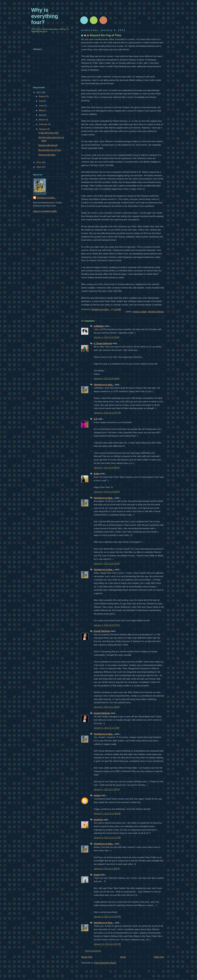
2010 (39, 167)
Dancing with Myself (48, 145)
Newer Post (87, 957)
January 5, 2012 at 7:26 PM (107, 789)
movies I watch (140, 312)
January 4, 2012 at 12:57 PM (107, 413)
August (42, 96)
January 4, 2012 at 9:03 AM (107, 378)
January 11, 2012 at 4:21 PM (107, 944)
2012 (39, 92)
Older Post (159, 957)
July (41, 101)
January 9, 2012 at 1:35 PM (107, 869)
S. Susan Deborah (103, 343)
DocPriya (98, 820)
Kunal (97, 875)
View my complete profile (45, 211)
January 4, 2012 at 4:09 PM (107, 468)
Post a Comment (93, 951)
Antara (97, 795)
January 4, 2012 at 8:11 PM (107, 563)
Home (123, 957)
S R (95, 419)
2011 (39, 162)
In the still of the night (48, 133)
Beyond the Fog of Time (50, 150)
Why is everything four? (45, 16)
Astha (97, 474)
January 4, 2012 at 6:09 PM (107, 492)
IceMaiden (99, 326)
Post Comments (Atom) (105, 963)
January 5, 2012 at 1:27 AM (107, 728)
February (43, 124)
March (42, 120)
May (41, 110)
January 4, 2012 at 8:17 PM (107, 625)
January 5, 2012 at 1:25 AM (107, 707)
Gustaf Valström (102, 631)
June (41, 106)
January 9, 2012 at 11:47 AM (107, 837)
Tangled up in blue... (104, 385)
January (43, 129)
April (41, 115)
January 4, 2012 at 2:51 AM (107, 337)
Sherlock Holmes (156, 312)
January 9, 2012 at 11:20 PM (107, 916)
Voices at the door (47, 155)
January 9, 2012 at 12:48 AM (107, 813)
